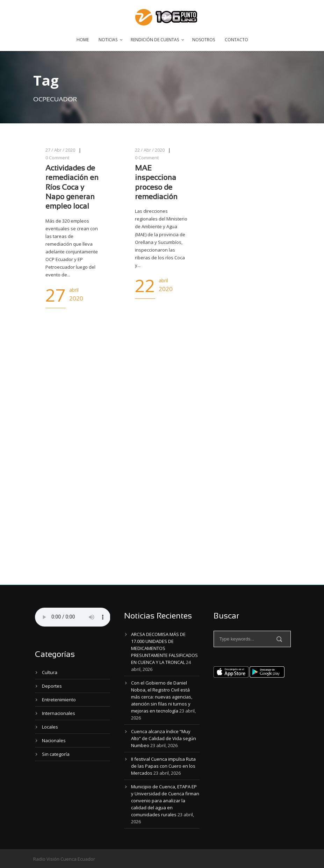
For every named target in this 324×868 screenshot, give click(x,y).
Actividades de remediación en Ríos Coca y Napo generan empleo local (72, 188)
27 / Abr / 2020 (60, 150)
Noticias (108, 40)
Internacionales (59, 713)
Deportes (52, 686)
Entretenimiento (59, 700)
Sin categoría (56, 754)
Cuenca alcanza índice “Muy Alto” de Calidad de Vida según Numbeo (164, 738)
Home (83, 40)
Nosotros (204, 40)
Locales (50, 727)
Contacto (236, 40)
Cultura (50, 672)
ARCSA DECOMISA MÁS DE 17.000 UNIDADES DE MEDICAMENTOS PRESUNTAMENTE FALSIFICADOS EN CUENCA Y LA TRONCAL (164, 648)
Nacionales (54, 740)
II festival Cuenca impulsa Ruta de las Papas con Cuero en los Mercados (163, 766)
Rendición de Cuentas (155, 40)
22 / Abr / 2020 (150, 150)
